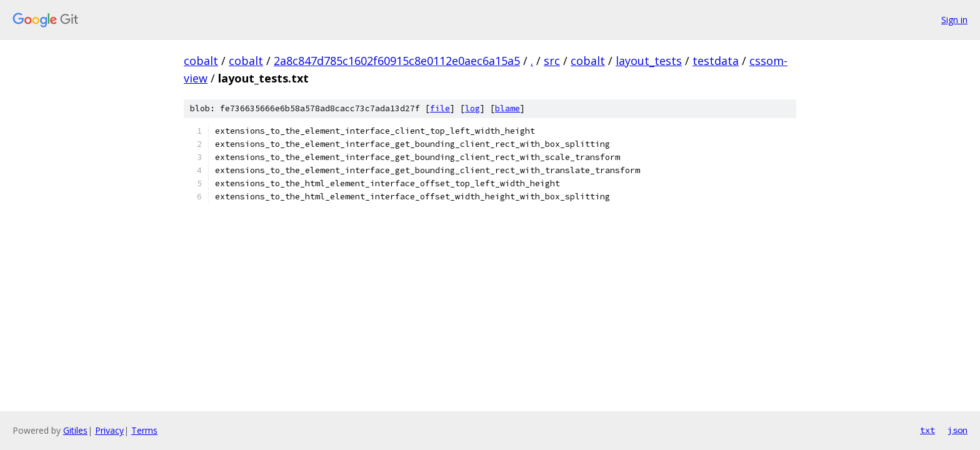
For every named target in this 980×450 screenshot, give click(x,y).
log (472, 108)
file (440, 108)
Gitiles (75, 430)
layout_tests (649, 61)
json (957, 430)
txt (927, 430)
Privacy (109, 430)
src (552, 61)
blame (507, 108)
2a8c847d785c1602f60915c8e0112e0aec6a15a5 (397, 61)
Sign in (954, 20)
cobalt (201, 61)
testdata (716, 61)
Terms (144, 430)
